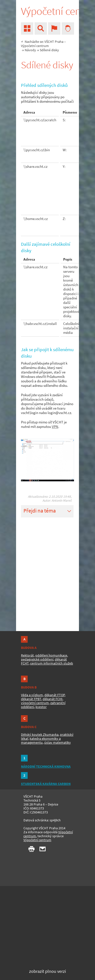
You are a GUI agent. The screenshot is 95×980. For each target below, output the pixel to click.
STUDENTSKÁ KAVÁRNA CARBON (46, 784)
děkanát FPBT (31, 699)
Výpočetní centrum (35, 46)
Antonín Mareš (62, 501)
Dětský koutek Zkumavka (40, 735)
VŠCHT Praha (54, 42)
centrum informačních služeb (52, 663)
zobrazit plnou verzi (47, 971)
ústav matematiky (57, 742)
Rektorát (27, 655)
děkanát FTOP (55, 695)
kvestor (41, 707)
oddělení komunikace (51, 655)
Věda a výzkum (32, 695)
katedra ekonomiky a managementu (41, 740)
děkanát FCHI (53, 699)
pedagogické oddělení (37, 659)
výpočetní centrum (35, 703)
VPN (55, 427)
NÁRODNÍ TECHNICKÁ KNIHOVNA (46, 766)
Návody (30, 50)
